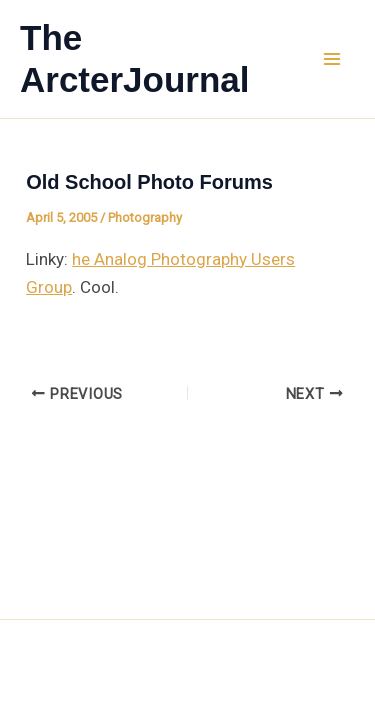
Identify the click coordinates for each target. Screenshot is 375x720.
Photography (145, 217)
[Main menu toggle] (333, 59)
